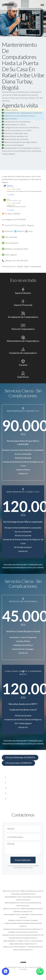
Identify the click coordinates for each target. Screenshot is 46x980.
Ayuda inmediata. (10, 110)
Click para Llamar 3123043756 (18, 763)
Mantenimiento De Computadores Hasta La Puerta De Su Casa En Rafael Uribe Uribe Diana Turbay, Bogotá (22, 151)
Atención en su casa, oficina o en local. (18, 116)
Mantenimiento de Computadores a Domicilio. (22, 113)
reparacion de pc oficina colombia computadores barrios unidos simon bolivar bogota (23, 923)
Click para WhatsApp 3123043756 (20, 757)
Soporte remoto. (10, 119)
